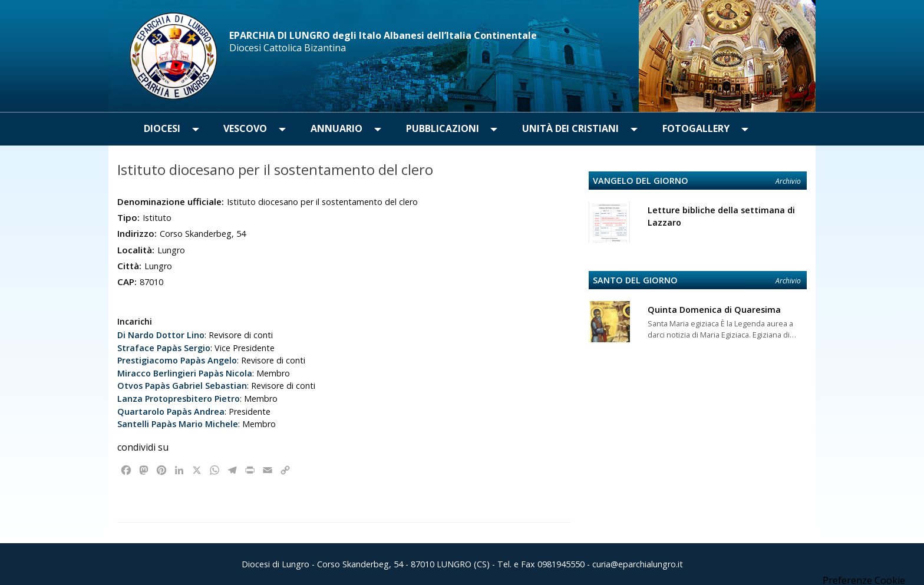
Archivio (788, 181)
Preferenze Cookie (864, 580)
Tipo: (128, 217)
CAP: (127, 282)
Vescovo (245, 128)
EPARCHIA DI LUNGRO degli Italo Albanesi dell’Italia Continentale (383, 35)
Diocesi (162, 128)
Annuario (336, 128)
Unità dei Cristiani (570, 128)
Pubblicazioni (443, 128)
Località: (136, 250)
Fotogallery (696, 128)
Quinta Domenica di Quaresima (714, 310)
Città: (129, 266)
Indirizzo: (137, 233)
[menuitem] (162, 129)
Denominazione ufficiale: (171, 201)
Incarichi (135, 321)
